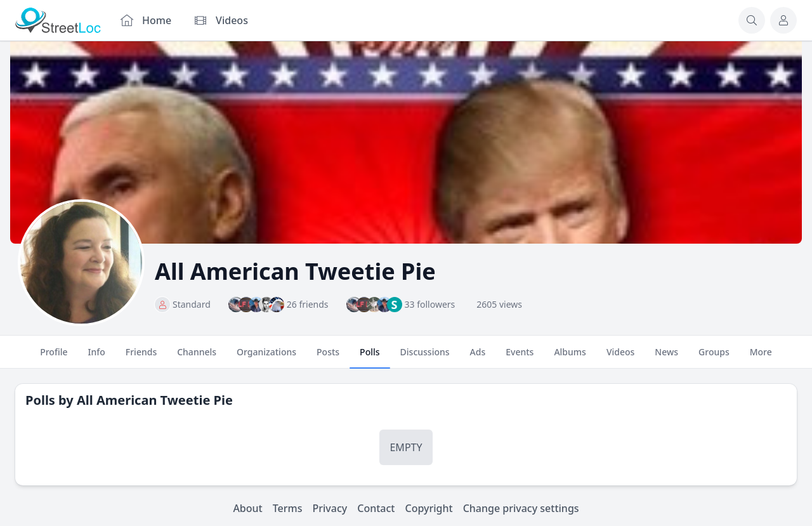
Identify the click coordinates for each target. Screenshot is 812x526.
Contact (376, 508)
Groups (714, 357)
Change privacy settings (521, 508)
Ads (478, 357)
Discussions (425, 357)
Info (97, 357)
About (247, 508)
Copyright (429, 508)
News (666, 357)
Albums (570, 357)
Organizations (266, 357)
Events (520, 357)
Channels (197, 357)
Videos (620, 357)
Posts (328, 357)
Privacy (330, 508)
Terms (288, 508)
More (761, 357)
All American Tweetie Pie (155, 400)
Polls (370, 357)
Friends (141, 357)
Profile (54, 357)
